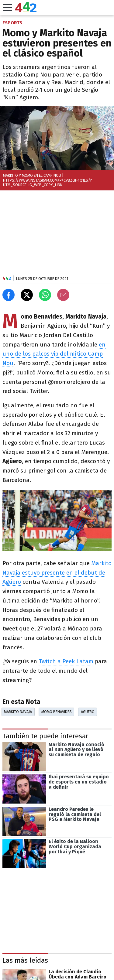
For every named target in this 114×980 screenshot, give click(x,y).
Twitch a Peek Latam (66, 661)
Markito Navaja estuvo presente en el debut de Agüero (57, 572)
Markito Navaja (18, 712)
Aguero (88, 712)
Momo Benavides (57, 712)
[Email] (63, 295)
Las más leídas (25, 960)
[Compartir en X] (27, 295)
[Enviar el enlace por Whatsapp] (45, 295)
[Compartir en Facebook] (9, 295)
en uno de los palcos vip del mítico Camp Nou (54, 354)
